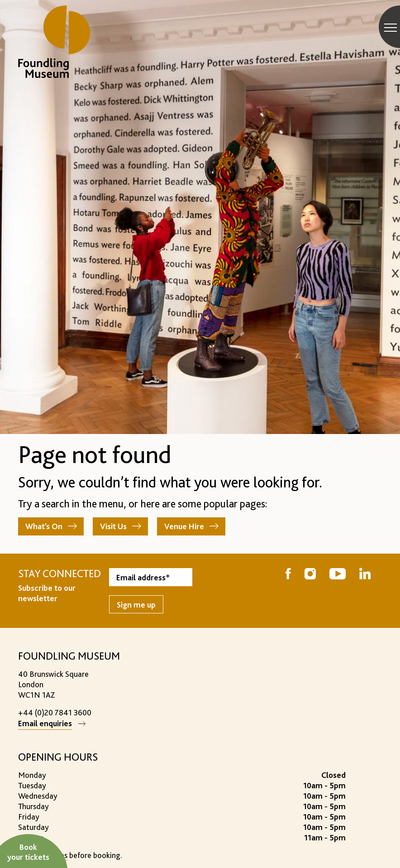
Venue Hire (184, 526)
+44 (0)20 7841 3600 (55, 712)
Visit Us (113, 526)
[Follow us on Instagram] (310, 575)
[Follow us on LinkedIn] (365, 575)
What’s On (44, 526)
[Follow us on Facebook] (288, 575)
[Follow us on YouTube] (338, 575)
